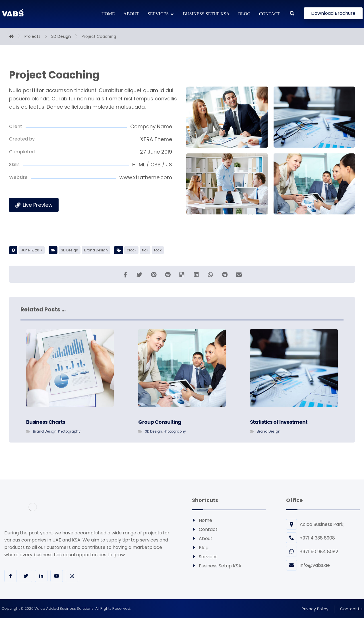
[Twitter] (26, 576)
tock (158, 250)
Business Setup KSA (217, 566)
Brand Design (96, 250)
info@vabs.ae (308, 565)
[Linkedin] (41, 576)
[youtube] (57, 576)
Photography (69, 431)
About (202, 539)
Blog (200, 548)
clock (132, 250)
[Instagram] (72, 576)
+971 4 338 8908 (311, 538)
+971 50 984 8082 (312, 552)
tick (145, 250)
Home (202, 520)
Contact (205, 529)
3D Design (70, 250)
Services (205, 557)
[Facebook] (11, 576)
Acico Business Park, (315, 524)
